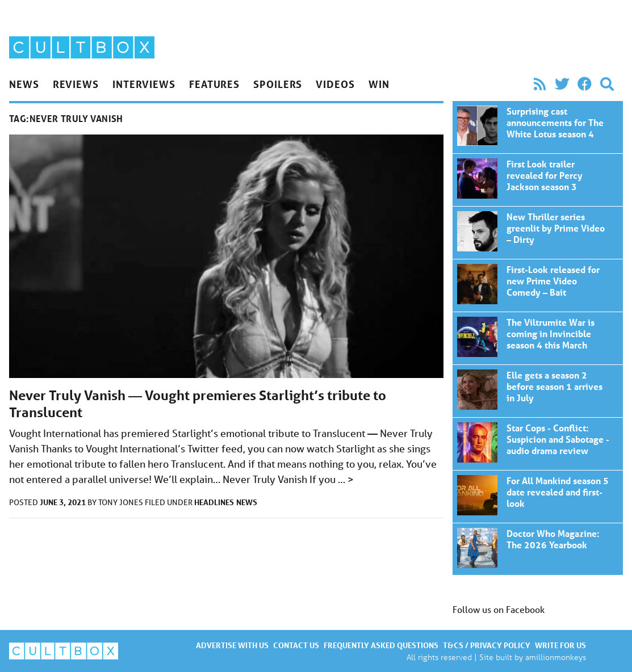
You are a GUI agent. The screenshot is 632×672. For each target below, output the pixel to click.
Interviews (144, 84)
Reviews (76, 84)
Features (214, 84)
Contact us (296, 645)
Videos (335, 84)
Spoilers (278, 84)
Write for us (560, 645)
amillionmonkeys (556, 657)
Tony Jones (122, 502)
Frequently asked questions (381, 645)
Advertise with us (232, 645)
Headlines (214, 502)
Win (379, 84)
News (24, 84)
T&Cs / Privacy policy (487, 645)
